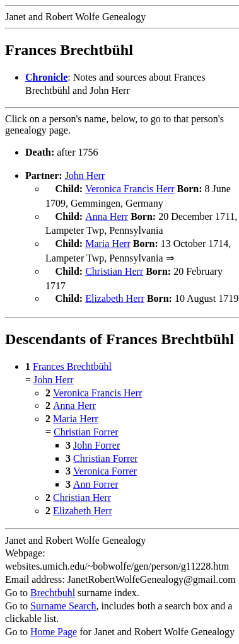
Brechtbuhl (53, 586)
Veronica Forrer (105, 465)
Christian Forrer (86, 426)
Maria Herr (108, 241)
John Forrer (96, 439)
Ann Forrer (96, 478)
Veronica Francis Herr (130, 189)
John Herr (85, 175)
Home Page (54, 625)
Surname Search (63, 600)
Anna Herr (107, 215)
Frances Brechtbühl (72, 360)
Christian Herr (114, 267)
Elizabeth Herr (115, 293)
